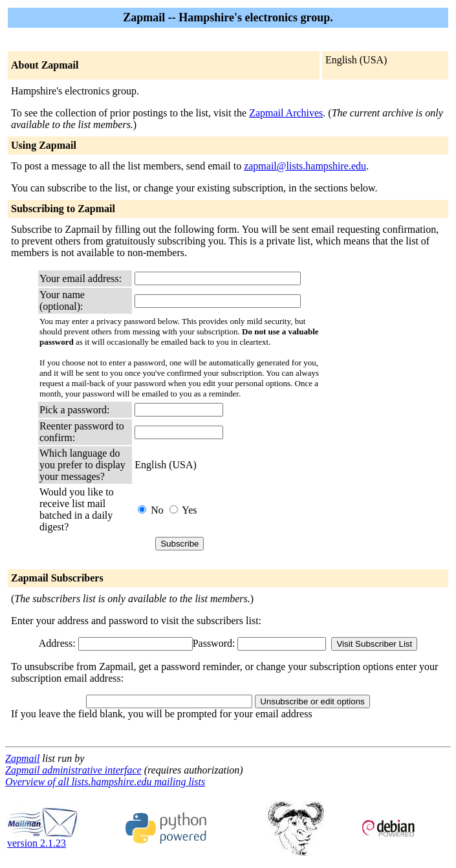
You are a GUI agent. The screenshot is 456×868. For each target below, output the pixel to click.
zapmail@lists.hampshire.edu (305, 166)
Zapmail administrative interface (73, 770)
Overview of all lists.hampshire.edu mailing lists (105, 782)
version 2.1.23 (43, 839)
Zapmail (22, 758)
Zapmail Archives (286, 113)
